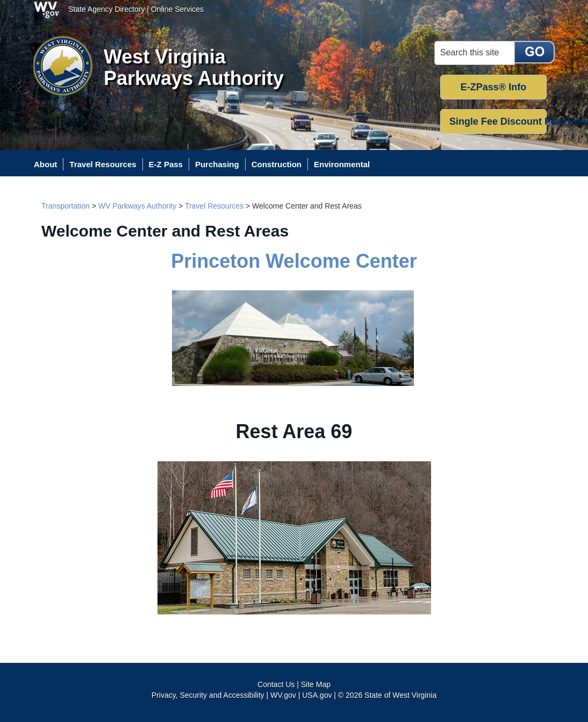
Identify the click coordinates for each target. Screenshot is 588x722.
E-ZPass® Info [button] (493, 87)
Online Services (177, 9)
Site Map (316, 684)
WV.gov (283, 695)
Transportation (66, 206)
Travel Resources (214, 206)
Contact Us (276, 684)
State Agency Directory (106, 9)
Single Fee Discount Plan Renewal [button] (498, 121)
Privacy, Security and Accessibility (208, 695)
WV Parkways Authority (138, 206)
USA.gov (317, 695)
